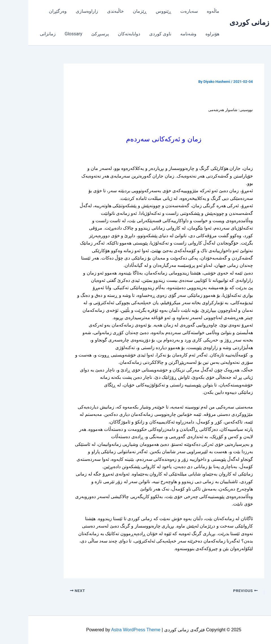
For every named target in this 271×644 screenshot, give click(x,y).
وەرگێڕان (30, 11)
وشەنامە (160, 34)
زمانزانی (19, 34)
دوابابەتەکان (101, 34)
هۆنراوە (184, 34)
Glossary (45, 34)
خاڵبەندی (87, 11)
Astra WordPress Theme (108, 630)
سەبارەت (161, 11)
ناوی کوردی (132, 34)
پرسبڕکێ (72, 34)
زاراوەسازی (59, 11)
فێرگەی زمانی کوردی (233, 22)
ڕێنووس (135, 11)
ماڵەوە (185, 11)
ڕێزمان (111, 11)
